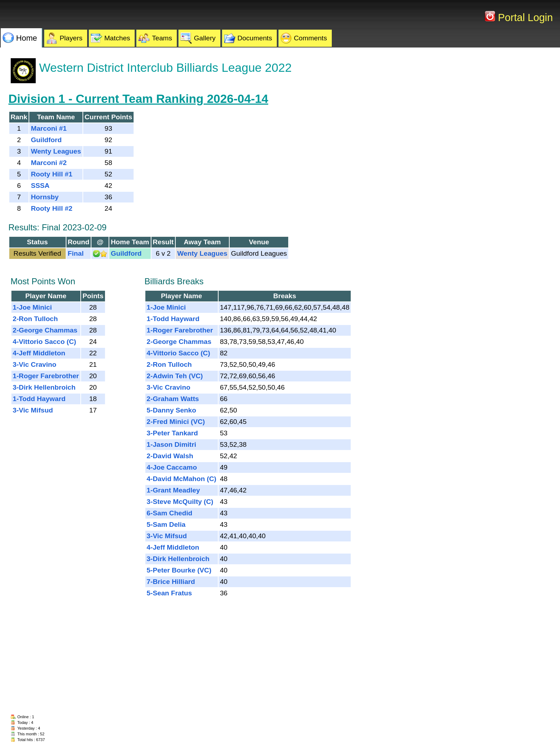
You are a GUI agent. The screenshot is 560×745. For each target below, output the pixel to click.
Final (76, 253)
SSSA (40, 186)
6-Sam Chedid (170, 513)
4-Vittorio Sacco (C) (45, 342)
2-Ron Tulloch (35, 319)
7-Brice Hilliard (171, 582)
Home (27, 38)
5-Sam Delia (166, 524)
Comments (311, 38)
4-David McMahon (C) (182, 479)
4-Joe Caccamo (172, 467)
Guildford (46, 140)
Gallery (205, 38)
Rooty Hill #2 (51, 208)
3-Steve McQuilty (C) (180, 502)
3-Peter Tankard (172, 433)
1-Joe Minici (32, 307)
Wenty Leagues (56, 151)
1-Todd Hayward (39, 399)
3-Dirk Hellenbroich (44, 387)
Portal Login (524, 17)
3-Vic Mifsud (33, 410)
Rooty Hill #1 (51, 174)
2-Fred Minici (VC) (176, 422)
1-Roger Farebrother (46, 376)
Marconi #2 (49, 163)
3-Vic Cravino (35, 364)
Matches (117, 38)
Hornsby (45, 197)
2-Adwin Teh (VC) (175, 376)
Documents (255, 38)
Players (71, 38)
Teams (162, 38)
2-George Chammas (45, 330)
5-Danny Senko (172, 410)
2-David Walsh (170, 456)
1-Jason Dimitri (172, 444)
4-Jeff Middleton (39, 353)
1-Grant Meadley (173, 490)
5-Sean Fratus (169, 593)
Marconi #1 (49, 128)
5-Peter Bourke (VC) (179, 570)
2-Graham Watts (173, 399)
